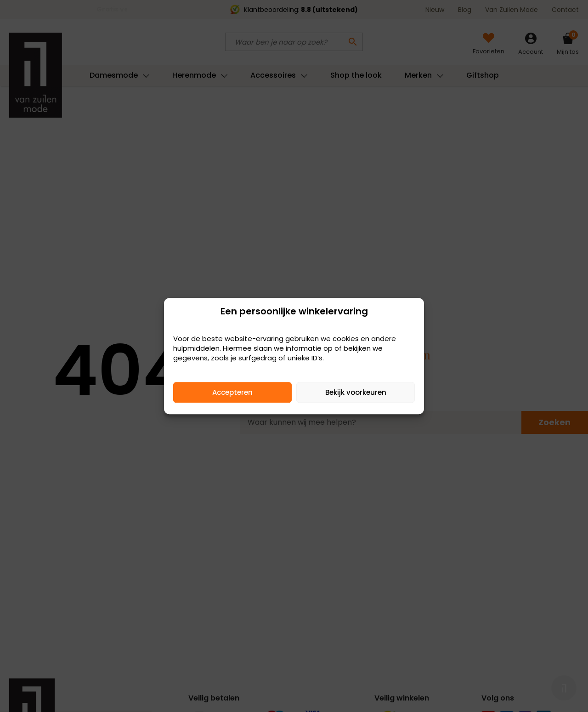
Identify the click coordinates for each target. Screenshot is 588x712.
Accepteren (232, 392)
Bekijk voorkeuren (356, 392)
